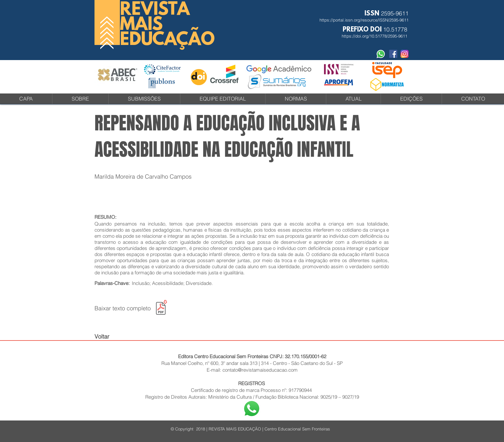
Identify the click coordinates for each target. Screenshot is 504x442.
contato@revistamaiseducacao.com (260, 370)
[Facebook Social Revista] (393, 54)
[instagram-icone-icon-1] (405, 54)
